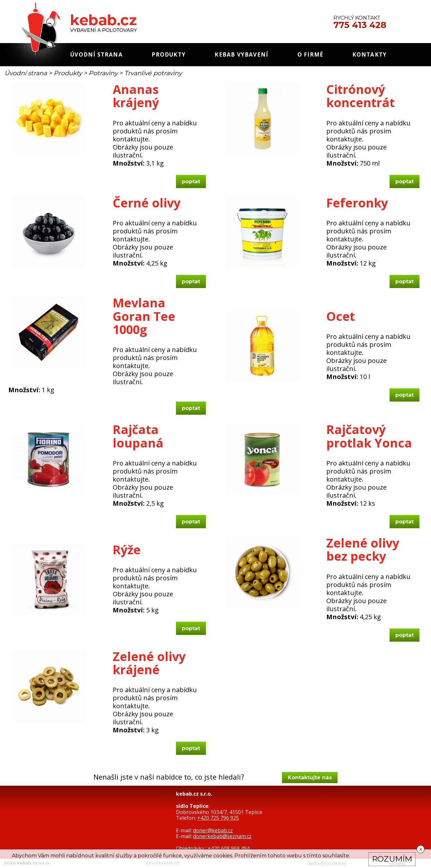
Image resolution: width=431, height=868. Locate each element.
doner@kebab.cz (213, 830)
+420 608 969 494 (229, 848)
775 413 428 (360, 25)
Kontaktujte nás (310, 778)
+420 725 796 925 (218, 818)
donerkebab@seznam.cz (222, 836)
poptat (191, 181)
